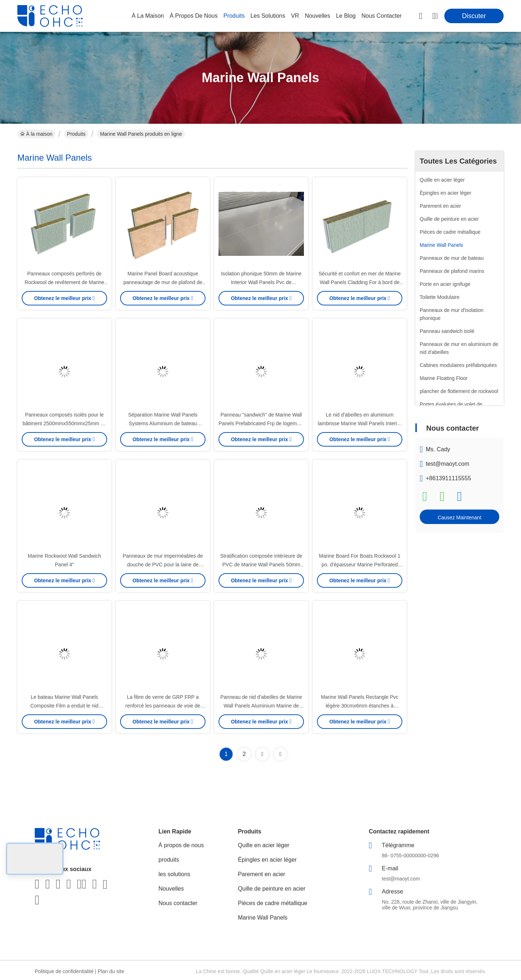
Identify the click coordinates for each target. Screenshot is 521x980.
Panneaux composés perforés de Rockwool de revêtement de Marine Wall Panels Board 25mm (64, 282)
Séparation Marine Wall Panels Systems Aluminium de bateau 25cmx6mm (163, 423)
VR (295, 16)
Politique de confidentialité (64, 971)
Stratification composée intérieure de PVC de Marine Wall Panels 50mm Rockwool (261, 565)
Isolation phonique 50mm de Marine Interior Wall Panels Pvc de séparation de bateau (261, 282)
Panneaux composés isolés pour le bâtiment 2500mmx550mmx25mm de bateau (64, 423)
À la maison (148, 16)
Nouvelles (171, 889)
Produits (76, 134)
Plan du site (111, 971)
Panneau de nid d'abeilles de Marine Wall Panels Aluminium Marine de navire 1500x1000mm (261, 706)
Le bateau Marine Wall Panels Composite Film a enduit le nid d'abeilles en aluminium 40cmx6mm (64, 706)
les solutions (268, 16)
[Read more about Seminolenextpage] (262, 754)
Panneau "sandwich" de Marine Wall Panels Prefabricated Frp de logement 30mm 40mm (261, 423)
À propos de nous (194, 16)
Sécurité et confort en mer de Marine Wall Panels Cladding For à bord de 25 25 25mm (359, 282)
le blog (346, 16)
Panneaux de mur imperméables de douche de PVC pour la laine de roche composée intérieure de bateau (163, 565)
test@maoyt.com (448, 464)
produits (234, 16)
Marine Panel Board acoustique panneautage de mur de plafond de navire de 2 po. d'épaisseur (163, 282)
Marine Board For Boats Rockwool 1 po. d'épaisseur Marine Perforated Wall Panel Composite (360, 565)
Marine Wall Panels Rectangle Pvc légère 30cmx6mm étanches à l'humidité (360, 706)
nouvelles (317, 16)
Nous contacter (178, 903)
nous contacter (382, 16)
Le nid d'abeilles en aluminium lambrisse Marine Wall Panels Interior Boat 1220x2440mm (359, 423)
